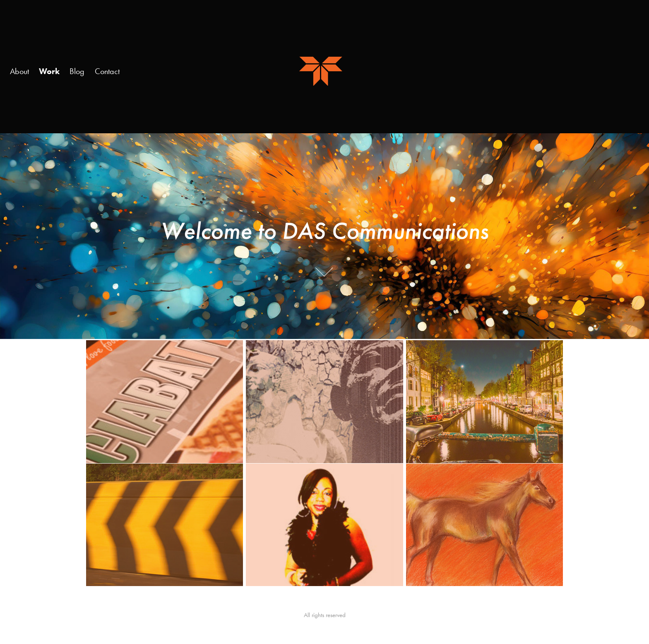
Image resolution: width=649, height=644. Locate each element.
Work (49, 71)
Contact (107, 71)
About (19, 71)
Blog (77, 71)
